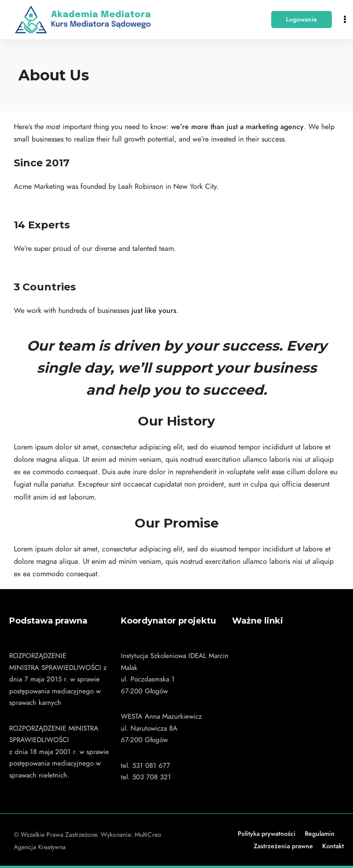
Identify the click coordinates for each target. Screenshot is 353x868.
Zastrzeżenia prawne (283, 846)
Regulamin (320, 834)
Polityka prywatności (267, 834)
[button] (302, 20)
